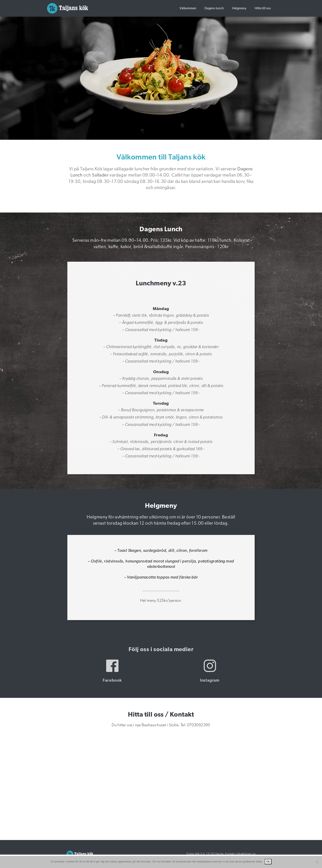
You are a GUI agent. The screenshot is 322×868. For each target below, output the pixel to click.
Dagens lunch (214, 8)
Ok (268, 862)
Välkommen (188, 8)
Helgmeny (239, 8)
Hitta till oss (263, 8)
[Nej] (317, 862)
